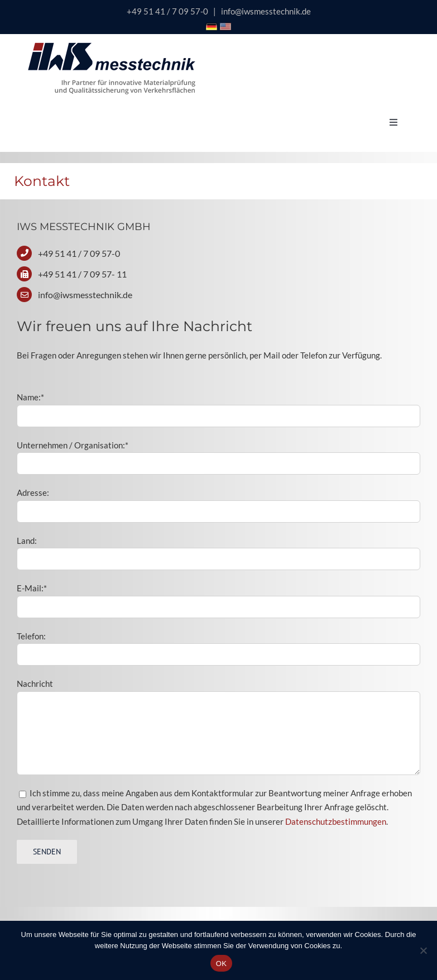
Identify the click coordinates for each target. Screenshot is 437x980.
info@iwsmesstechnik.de (266, 11)
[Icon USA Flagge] (225, 27)
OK (221, 964)
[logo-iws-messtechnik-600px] (112, 46)
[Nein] (423, 950)
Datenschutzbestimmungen (336, 821)
